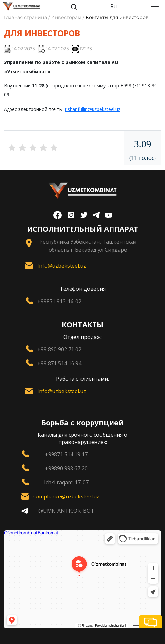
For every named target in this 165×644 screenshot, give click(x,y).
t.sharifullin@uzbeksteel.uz (93, 109)
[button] (151, 622)
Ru (113, 6)
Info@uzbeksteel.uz (62, 266)
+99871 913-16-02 (59, 301)
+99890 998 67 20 (66, 468)
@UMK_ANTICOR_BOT (66, 511)
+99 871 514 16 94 (59, 363)
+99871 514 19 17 (66, 454)
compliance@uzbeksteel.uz (66, 496)
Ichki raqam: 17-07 (66, 482)
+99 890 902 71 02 (59, 349)
